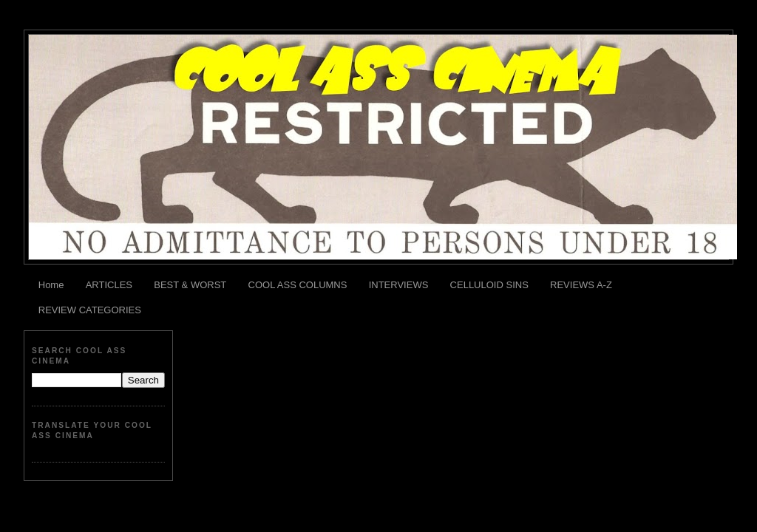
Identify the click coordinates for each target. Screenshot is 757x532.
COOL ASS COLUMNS (298, 285)
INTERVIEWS (399, 285)
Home (51, 285)
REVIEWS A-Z (581, 285)
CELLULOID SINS (489, 285)
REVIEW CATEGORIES (90, 310)
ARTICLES (109, 285)
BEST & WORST (190, 285)
